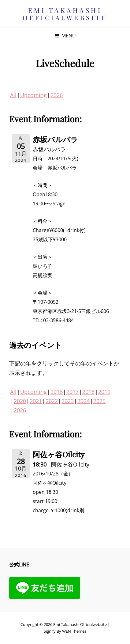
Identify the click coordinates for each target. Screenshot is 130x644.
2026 (57, 95)
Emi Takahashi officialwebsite (65, 14)
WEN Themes (74, 631)
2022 (52, 401)
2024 (84, 401)
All (13, 95)
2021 (36, 401)
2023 (68, 401)
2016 (57, 392)
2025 (99, 401)
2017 (72, 392)
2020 (20, 401)
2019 (104, 392)
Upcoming (33, 95)
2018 (88, 392)
